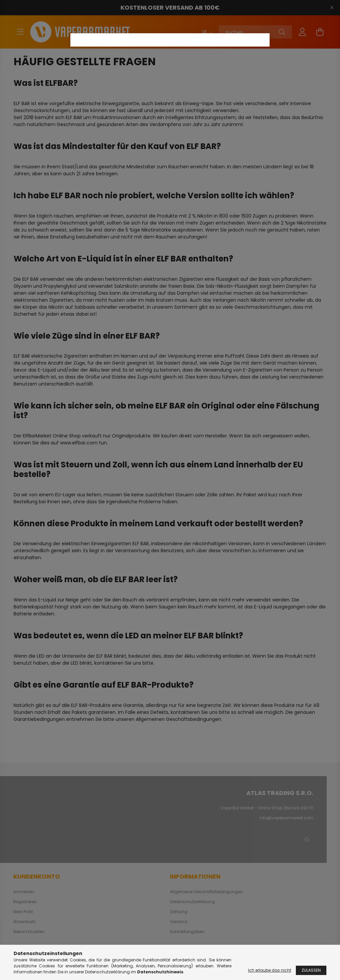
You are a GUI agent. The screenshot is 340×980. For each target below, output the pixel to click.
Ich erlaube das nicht (270, 970)
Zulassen (311, 970)
